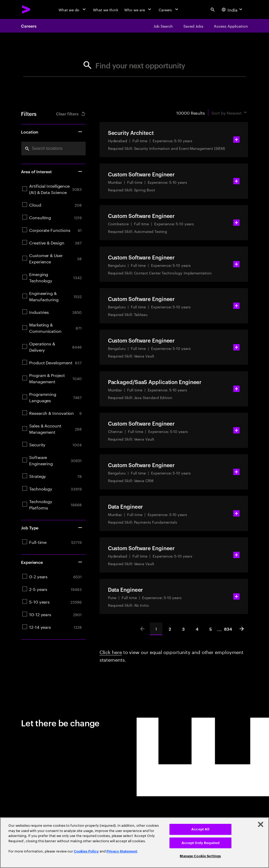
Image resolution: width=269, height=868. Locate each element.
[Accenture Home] (26, 9)
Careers (29, 26)
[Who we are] (138, 9)
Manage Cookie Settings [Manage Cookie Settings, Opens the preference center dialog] (200, 856)
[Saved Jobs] (193, 26)
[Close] (261, 824)
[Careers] (169, 9)
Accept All (200, 829)
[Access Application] (231, 26)
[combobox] (53, 149)
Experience (52, 562)
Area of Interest (52, 171)
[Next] (242, 629)
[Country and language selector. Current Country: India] (233, 9)
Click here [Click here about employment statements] (111, 651)
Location (52, 132)
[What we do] (73, 9)
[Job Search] (163, 26)
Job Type (52, 528)
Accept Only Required (201, 843)
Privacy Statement (122, 851)
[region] (134, 843)
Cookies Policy (86, 851)
